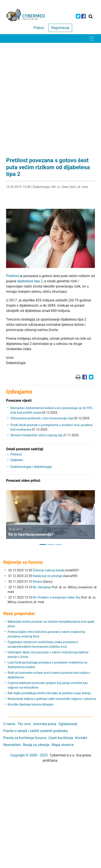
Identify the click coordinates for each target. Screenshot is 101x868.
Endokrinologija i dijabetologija (31, 467)
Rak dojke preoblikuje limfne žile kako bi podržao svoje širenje (49, 693)
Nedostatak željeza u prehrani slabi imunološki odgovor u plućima (52, 699)
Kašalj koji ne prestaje (48, 576)
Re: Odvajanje (42, 587)
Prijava (39, 28)
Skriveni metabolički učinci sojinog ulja (36, 435)
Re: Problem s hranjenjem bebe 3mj (57, 597)
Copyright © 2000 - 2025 (29, 755)
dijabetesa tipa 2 (30, 281)
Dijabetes (17, 460)
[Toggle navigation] (92, 38)
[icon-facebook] (84, 16)
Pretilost (12, 276)
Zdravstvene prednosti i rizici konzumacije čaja (42, 418)
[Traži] (91, 16)
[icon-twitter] (78, 16)
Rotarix (38, 582)
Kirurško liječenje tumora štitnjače (31, 704)
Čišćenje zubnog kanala (49, 570)
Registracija (60, 28)
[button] (9, 518)
